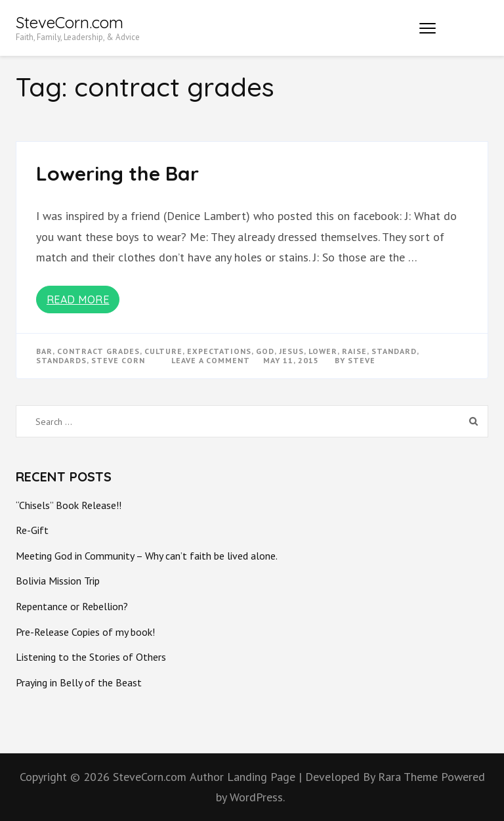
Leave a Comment (211, 360)
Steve (362, 360)
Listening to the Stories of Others (91, 657)
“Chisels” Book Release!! (69, 505)
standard (394, 351)
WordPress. (257, 797)
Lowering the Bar (117, 173)
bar (44, 351)
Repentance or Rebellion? (72, 606)
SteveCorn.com (70, 22)
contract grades (98, 351)
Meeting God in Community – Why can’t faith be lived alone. (147, 556)
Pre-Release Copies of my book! (85, 632)
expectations (219, 351)
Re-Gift (32, 530)
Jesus (291, 351)
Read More (78, 300)
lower (323, 351)
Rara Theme (409, 777)
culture (163, 351)
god (265, 351)
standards (61, 360)
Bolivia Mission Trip (58, 581)
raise (354, 351)
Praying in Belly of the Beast (79, 682)
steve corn (118, 360)
